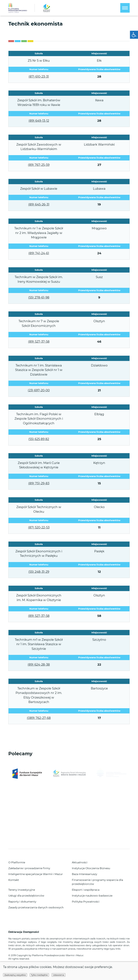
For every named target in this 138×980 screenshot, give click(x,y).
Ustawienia (59, 975)
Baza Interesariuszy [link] (84, 874)
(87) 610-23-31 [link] (39, 77)
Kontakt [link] (14, 880)
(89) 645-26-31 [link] (39, 204)
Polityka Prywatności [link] (86, 902)
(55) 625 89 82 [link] (39, 439)
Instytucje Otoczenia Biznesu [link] (91, 868)
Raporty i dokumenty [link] (22, 902)
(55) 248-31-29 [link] (39, 572)
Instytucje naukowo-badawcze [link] (92, 896)
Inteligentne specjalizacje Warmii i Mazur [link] (36, 874)
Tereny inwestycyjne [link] (22, 890)
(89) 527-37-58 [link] (39, 342)
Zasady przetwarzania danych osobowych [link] (36, 907)
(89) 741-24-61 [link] (39, 253)
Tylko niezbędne (39, 975)
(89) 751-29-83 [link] (39, 483)
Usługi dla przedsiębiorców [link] (26, 896)
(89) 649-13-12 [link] (39, 121)
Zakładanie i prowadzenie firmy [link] (29, 868)
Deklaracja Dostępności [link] (24, 932)
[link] (134, 35)
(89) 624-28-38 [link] (39, 665)
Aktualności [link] (80, 862)
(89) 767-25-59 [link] (39, 165)
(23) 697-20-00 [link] (39, 390)
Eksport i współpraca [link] (86, 890)
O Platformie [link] (17, 862)
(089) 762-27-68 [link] (39, 718)
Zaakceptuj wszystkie (15, 975)
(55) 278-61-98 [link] (39, 297)
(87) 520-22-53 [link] (39, 527)
